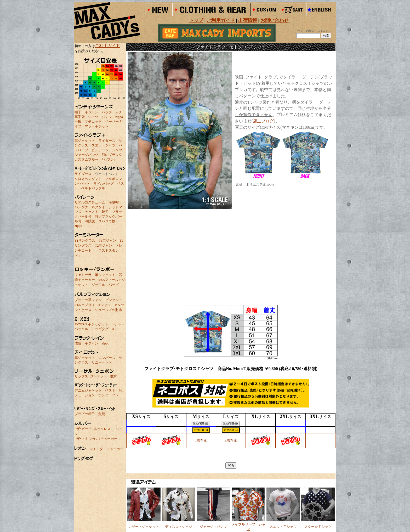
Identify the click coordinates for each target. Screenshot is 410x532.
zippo (119, 117)
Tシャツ (104, 305)
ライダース (107, 141)
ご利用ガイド (107, 46)
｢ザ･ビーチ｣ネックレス (93, 429)
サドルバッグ (104, 183)
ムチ (119, 112)
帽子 (78, 112)
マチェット (93, 121)
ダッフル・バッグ (105, 285)
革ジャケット (85, 141)
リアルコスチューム (90, 202)
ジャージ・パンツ (213, 527)
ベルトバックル (93, 188)
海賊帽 (114, 202)
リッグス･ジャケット (91, 376)
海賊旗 (90, 221)
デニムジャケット (88, 390)
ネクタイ (98, 207)
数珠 (114, 376)
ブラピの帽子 (85, 414)
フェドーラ (83, 275)
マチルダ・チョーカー (106, 449)
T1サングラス (85, 240)
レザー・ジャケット (144, 527)
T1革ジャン (107, 240)
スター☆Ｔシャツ (318, 527)
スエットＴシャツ (283, 527)
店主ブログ (263, 121)
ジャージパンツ (86, 155)
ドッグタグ (100, 329)
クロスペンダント (88, 179)
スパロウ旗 (107, 221)
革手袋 (80, 117)
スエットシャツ (103, 145)
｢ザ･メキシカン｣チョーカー (96, 439)
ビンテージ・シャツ (107, 150)
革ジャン (92, 112)
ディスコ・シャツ (179, 527)
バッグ (107, 112)
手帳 (78, 121)
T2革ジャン (104, 245)
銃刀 (105, 212)
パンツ (107, 117)
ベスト (110, 390)
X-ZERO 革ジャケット (91, 324)
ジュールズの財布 (109, 310)
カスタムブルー (86, 159)
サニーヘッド (102, 362)
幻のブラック (112, 155)
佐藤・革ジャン (86, 343)
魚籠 (102, 414)
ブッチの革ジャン (88, 300)
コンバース (107, 358)
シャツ (93, 117)
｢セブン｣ (109, 159)
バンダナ (81, 207)
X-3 (115, 329)
